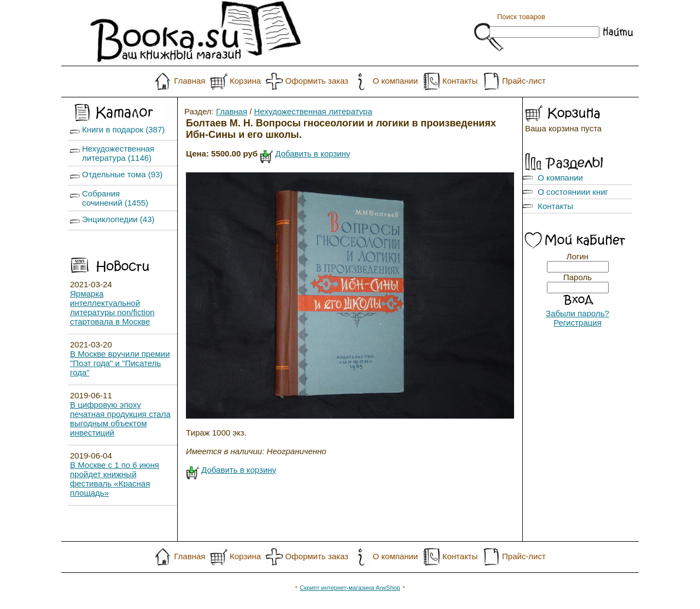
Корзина (245, 81)
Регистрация (577, 323)
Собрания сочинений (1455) (115, 198)
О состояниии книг (573, 192)
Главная (189, 81)
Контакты (460, 81)
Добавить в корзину (313, 153)
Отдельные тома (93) (122, 174)
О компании (395, 81)
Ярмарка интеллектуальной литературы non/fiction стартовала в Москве (112, 308)
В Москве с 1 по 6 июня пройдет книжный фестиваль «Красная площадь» (115, 479)
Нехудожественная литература (313, 111)
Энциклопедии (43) (118, 219)
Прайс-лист (524, 81)
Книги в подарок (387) (123, 129)
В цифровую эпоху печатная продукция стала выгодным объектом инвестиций (120, 419)
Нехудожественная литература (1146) (118, 153)
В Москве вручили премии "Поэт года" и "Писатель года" (120, 363)
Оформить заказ (317, 81)
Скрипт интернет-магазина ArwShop (350, 588)
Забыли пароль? (577, 313)
